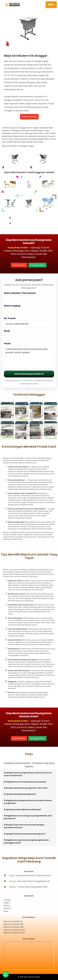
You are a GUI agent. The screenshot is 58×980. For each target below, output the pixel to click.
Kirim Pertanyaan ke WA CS (29, 374)
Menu (51, 5)
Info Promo (19, 265)
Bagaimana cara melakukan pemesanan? (25, 782)
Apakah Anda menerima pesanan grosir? (25, 834)
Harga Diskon (37, 265)
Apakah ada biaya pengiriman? (20, 794)
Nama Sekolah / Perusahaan (29, 297)
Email (29, 335)
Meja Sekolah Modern (32, 977)
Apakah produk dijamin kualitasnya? (23, 810)
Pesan (29, 355)
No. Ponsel (29, 322)
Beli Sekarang (29, 117)
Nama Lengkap (29, 309)
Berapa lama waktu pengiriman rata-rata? (26, 788)
